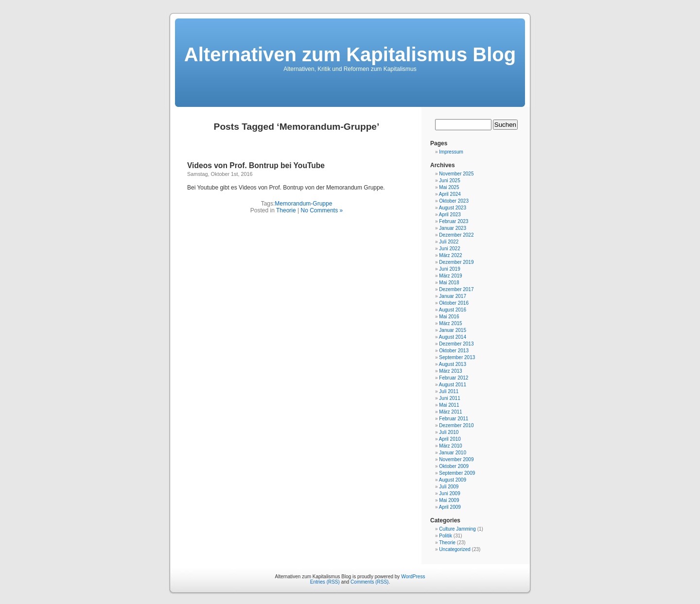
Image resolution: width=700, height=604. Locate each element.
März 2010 (450, 446)
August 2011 (453, 385)
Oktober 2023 (454, 201)
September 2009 (457, 473)
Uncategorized (455, 549)
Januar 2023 (453, 228)
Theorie (286, 210)
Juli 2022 (449, 242)
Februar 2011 (454, 419)
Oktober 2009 (454, 466)
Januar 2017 (453, 296)
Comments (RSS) (369, 582)
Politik (446, 536)
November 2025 (456, 174)
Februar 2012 (454, 378)
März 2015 (450, 323)
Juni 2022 (449, 249)
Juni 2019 (449, 269)
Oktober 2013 (454, 351)
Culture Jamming (457, 529)
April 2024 (450, 194)
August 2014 (453, 337)
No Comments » (322, 210)
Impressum (451, 152)
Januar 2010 (453, 453)
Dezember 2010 (456, 425)
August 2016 (453, 310)
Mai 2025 (449, 187)
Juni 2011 (449, 398)
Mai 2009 (449, 500)
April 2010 (450, 439)
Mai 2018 (449, 283)
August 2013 (453, 364)
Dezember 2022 (456, 235)
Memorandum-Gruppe (303, 204)
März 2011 (450, 412)
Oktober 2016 (454, 303)
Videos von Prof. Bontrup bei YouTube (256, 165)
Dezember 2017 (456, 289)
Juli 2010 (449, 432)
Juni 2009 (449, 493)
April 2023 (450, 215)
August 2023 (453, 208)
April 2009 (450, 507)
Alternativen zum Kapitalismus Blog (350, 54)
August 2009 (453, 480)
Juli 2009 (449, 487)
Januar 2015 (453, 330)
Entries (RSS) (325, 582)
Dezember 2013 (456, 344)
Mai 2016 (449, 317)
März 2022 (450, 255)
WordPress (413, 577)
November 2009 (456, 459)
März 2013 (450, 371)
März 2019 (450, 276)
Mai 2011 (449, 405)
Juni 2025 (449, 181)
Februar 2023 (454, 221)
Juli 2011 (449, 391)
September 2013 (457, 357)
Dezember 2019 (456, 262)
